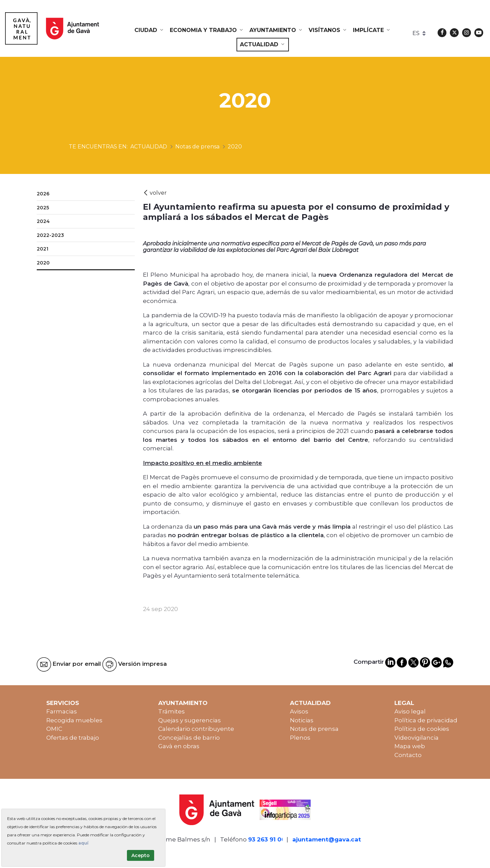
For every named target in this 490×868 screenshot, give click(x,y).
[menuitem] (149, 30)
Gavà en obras (179, 746)
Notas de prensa (314, 729)
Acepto (141, 855)
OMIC (54, 729)
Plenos (300, 738)
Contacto (408, 755)
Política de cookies (422, 729)
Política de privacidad (426, 720)
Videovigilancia (416, 738)
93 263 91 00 (267, 839)
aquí (83, 843)
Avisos (299, 711)
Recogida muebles (74, 720)
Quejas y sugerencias (190, 720)
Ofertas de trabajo (73, 738)
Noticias (302, 720)
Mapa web (410, 746)
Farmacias (62, 711)
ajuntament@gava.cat (327, 839)
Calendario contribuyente (196, 729)
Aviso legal (410, 711)
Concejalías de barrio (189, 738)
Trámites (171, 711)
